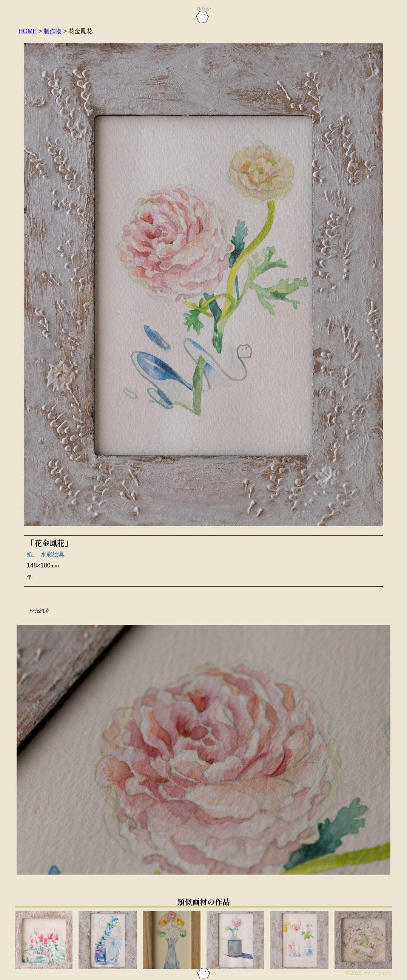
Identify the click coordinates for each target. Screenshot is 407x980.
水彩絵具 (52, 554)
